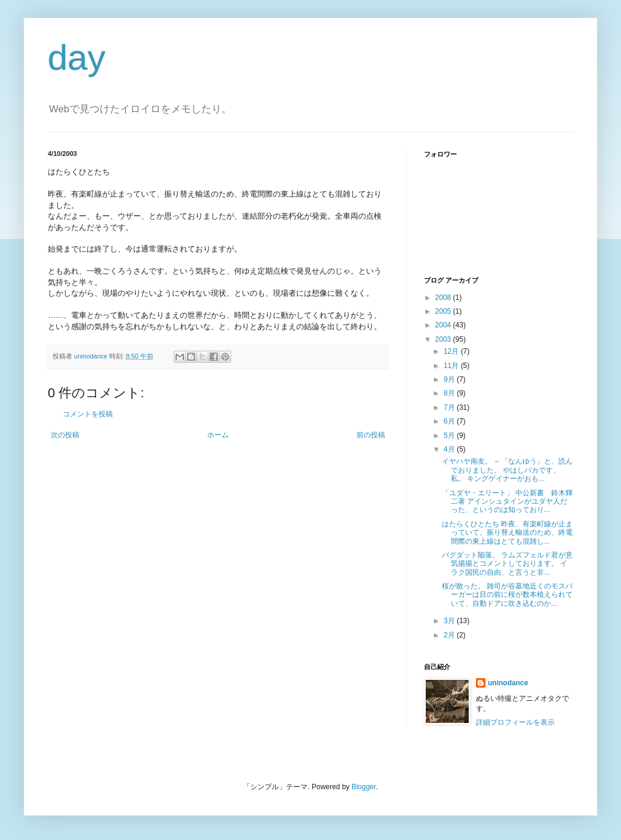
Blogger (364, 787)
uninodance (508, 683)
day (77, 58)
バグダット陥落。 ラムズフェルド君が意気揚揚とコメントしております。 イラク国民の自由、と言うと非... (507, 564)
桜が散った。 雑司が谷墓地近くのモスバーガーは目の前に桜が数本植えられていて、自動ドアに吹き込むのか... (507, 595)
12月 (452, 351)
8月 (450, 393)
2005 (444, 311)
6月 (450, 421)
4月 (450, 449)
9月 (450, 379)
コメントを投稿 (88, 414)
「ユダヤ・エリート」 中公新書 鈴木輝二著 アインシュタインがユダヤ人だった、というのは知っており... (507, 502)
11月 (452, 366)
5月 (450, 436)
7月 (450, 407)
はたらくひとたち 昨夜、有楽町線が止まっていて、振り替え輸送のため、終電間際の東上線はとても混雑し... (507, 533)
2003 (444, 339)
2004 (444, 325)
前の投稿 (371, 435)
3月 (450, 621)
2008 (444, 298)
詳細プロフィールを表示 (515, 722)
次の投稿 (65, 435)
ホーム (218, 435)
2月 (450, 635)
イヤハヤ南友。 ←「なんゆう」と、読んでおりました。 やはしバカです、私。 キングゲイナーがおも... (507, 470)
